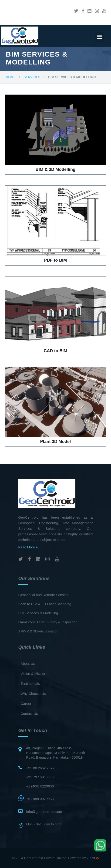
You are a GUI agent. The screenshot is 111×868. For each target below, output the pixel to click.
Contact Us (29, 714)
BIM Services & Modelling (38, 613)
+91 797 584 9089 (40, 777)
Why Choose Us (33, 694)
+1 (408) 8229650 (40, 786)
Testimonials (30, 684)
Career (26, 704)
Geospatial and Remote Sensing (44, 595)
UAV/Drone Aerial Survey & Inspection (48, 622)
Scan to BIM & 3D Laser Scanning (45, 604)
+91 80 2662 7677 (40, 768)
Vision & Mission (34, 674)
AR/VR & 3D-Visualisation (38, 631)
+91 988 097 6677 (40, 799)
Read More (28, 547)
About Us (28, 664)
